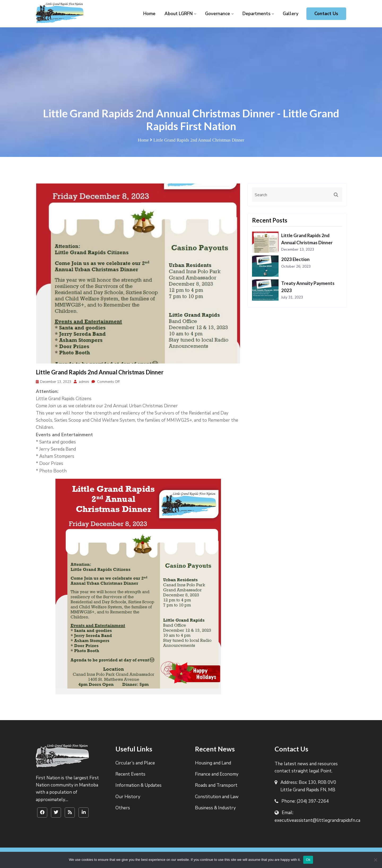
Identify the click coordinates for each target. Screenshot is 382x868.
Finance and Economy (217, 774)
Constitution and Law (217, 797)
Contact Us (326, 14)
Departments (256, 14)
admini (81, 382)
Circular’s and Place (135, 763)
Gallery (291, 14)
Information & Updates (138, 785)
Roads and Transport (216, 785)
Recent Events (130, 774)
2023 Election (296, 259)
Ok (308, 860)
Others (123, 808)
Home (149, 14)
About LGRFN (179, 14)
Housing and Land (213, 763)
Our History (128, 797)
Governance (218, 14)
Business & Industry (215, 808)
